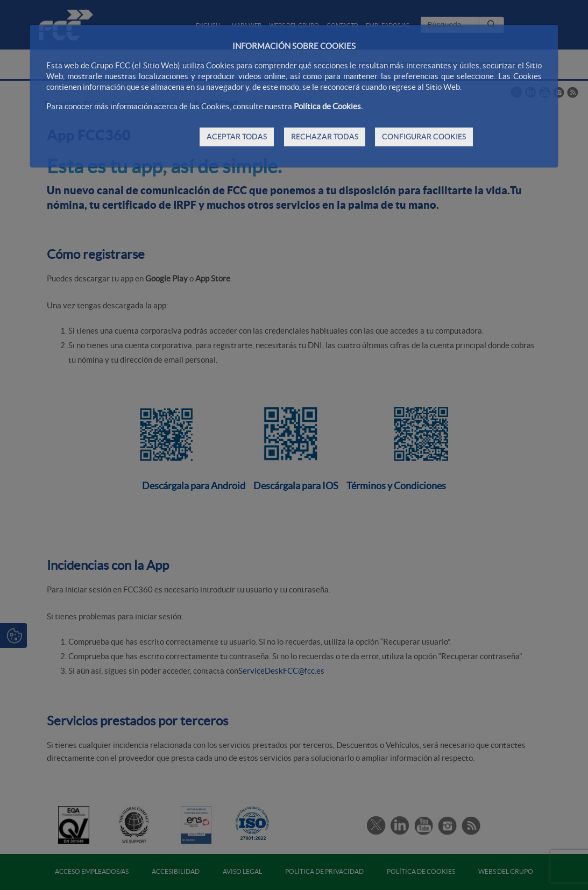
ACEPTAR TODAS (237, 137)
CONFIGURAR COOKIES (424, 137)
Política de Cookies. (328, 106)
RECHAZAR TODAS (325, 137)
